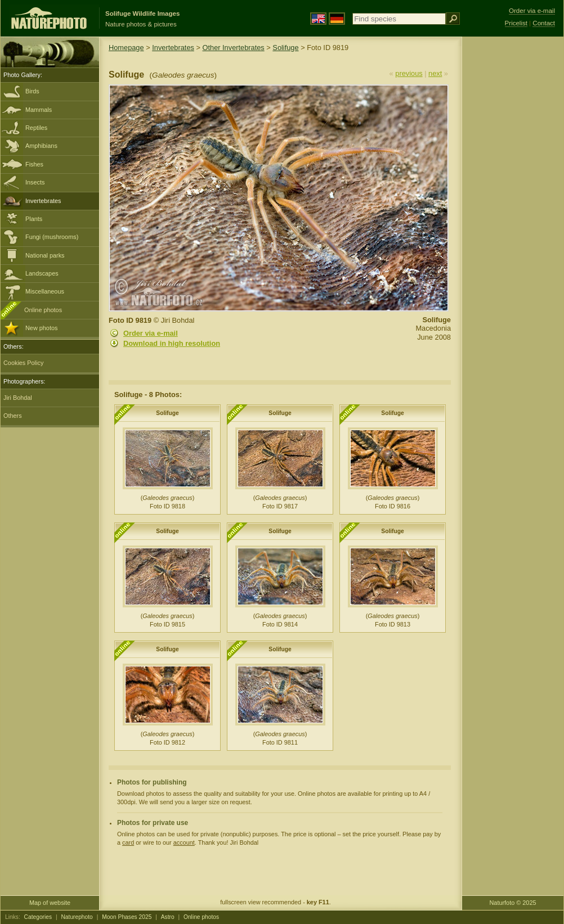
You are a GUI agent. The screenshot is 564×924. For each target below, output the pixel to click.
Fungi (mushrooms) (52, 237)
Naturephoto (77, 917)
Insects (35, 182)
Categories (38, 917)
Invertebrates (43, 201)
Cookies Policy (23, 363)
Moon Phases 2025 (127, 917)
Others (13, 416)
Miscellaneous (45, 291)
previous (409, 73)
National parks (45, 255)
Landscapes (42, 273)
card (128, 842)
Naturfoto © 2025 (513, 903)
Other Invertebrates (234, 48)
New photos (41, 328)
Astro (168, 917)
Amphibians (41, 146)
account (184, 842)
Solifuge (285, 48)
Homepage (126, 48)
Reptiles (36, 128)
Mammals (39, 110)
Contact (544, 23)
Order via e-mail (151, 333)
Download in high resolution (172, 343)
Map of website (50, 903)
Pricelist (516, 23)
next (435, 73)
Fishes (34, 164)
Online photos (43, 310)
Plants (34, 219)
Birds (32, 91)
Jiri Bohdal (18, 398)
